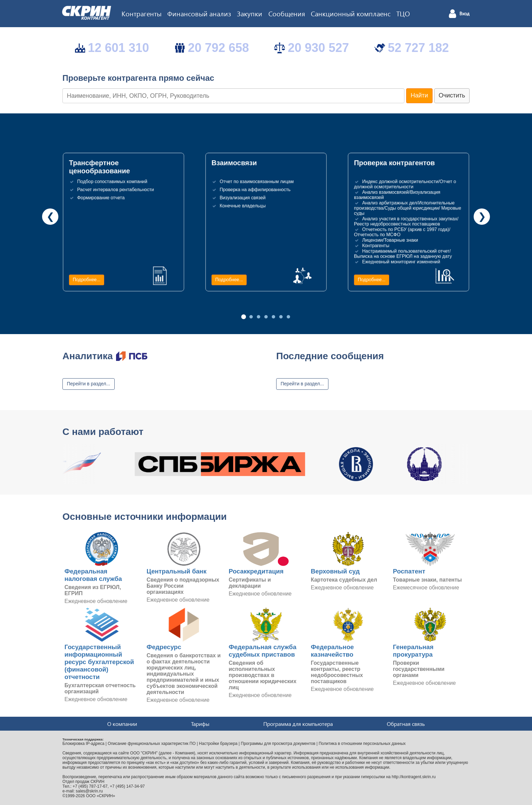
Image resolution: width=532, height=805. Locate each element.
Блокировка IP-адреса (83, 744)
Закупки (250, 13)
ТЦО (403, 13)
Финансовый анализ (199, 13)
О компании (122, 724)
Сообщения (287, 13)
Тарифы (200, 724)
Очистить (452, 95)
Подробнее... (87, 280)
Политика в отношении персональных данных (362, 744)
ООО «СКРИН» (101, 796)
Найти (419, 95)
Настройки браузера (218, 744)
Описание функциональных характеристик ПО (152, 744)
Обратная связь (406, 724)
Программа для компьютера (298, 724)
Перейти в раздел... (89, 384)
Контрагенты (141, 13)
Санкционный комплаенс (351, 13)
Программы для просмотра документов (278, 744)
